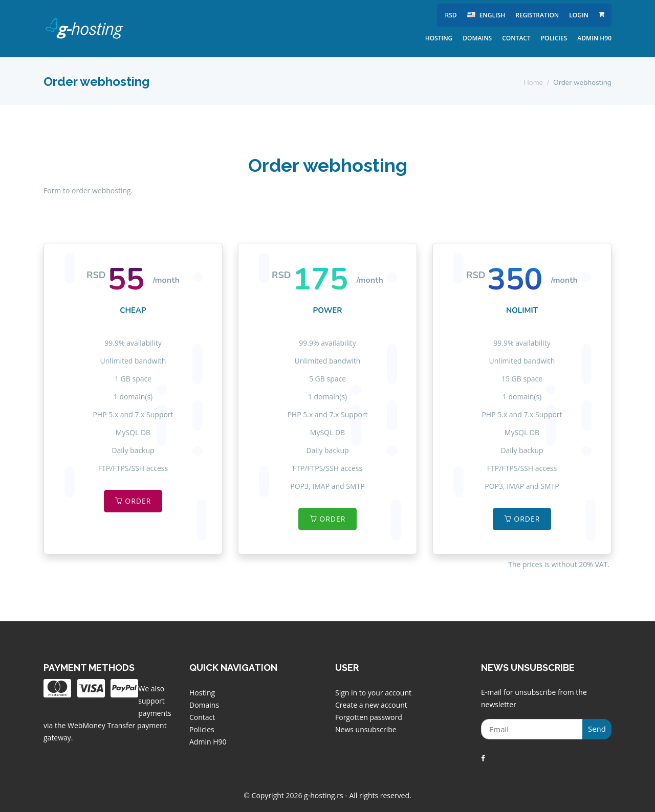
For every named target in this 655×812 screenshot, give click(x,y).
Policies (554, 38)
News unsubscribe (366, 729)
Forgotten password (369, 717)
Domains (477, 38)
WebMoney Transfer (102, 725)
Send (597, 729)
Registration (537, 15)
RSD (451, 15)
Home (533, 83)
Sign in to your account (373, 693)
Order (133, 501)
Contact (516, 38)
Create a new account (371, 705)
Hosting (439, 38)
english (486, 15)
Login (579, 15)
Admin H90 (594, 38)
